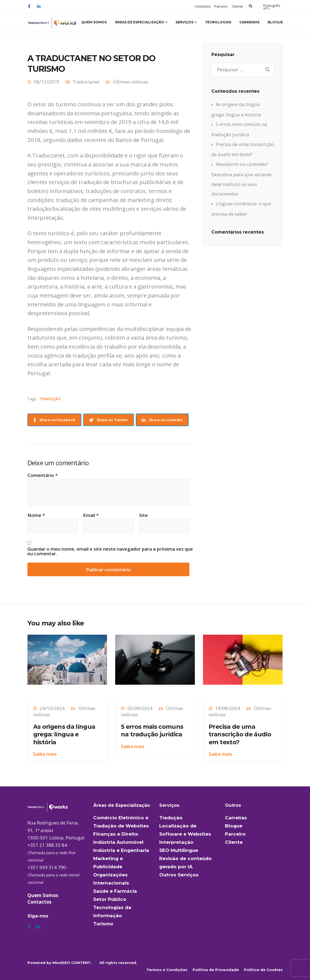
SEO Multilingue (179, 850)
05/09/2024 (140, 708)
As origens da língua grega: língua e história (64, 734)
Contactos (203, 6)
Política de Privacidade (216, 970)
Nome (36, 515)
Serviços (184, 22)
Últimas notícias (131, 82)
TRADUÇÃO (50, 399)
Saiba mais (45, 754)
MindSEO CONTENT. (72, 963)
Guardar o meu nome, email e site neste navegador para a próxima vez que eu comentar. (110, 551)
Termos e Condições (167, 970)
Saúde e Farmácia (115, 891)
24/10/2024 (52, 708)
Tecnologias (218, 22)
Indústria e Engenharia (121, 850)
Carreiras (249, 22)
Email (91, 515)
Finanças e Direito (116, 834)
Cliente (237, 6)
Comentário (43, 475)
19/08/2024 (228, 708)
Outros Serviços (179, 875)
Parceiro (221, 6)
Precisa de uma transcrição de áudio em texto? (240, 734)
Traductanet (86, 82)
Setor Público (110, 899)
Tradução (171, 818)
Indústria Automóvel (118, 842)
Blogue (275, 22)
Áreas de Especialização (140, 22)
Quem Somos (94, 22)
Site (143, 515)
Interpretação (176, 842)
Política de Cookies (263, 970)
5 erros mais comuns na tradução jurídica (152, 731)
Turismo (103, 924)
